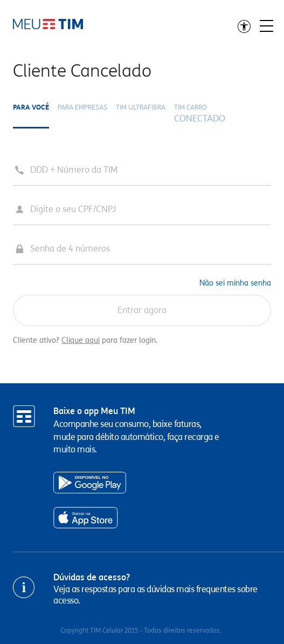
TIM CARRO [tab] (200, 114)
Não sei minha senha (235, 283)
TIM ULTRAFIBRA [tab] (141, 107)
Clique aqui (81, 340)
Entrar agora (142, 310)
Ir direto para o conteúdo (48, 24)
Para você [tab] (31, 107)
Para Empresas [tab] (82, 107)
